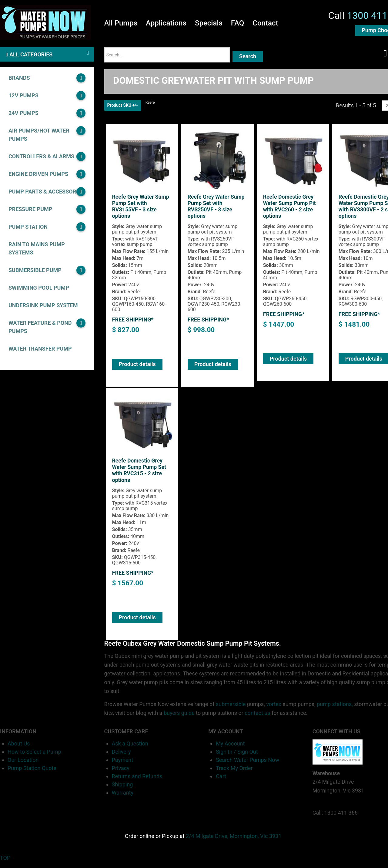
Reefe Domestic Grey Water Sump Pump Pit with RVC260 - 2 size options (290, 211)
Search (248, 59)
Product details (137, 369)
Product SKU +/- (123, 110)
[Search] (167, 58)
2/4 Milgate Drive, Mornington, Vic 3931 (234, 841)
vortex (274, 710)
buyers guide (179, 718)
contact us (257, 718)
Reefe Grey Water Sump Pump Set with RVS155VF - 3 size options (141, 211)
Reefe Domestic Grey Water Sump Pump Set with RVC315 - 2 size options (140, 476)
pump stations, (335, 710)
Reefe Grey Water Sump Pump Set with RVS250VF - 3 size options (217, 211)
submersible (231, 710)
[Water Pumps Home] (45, 23)
